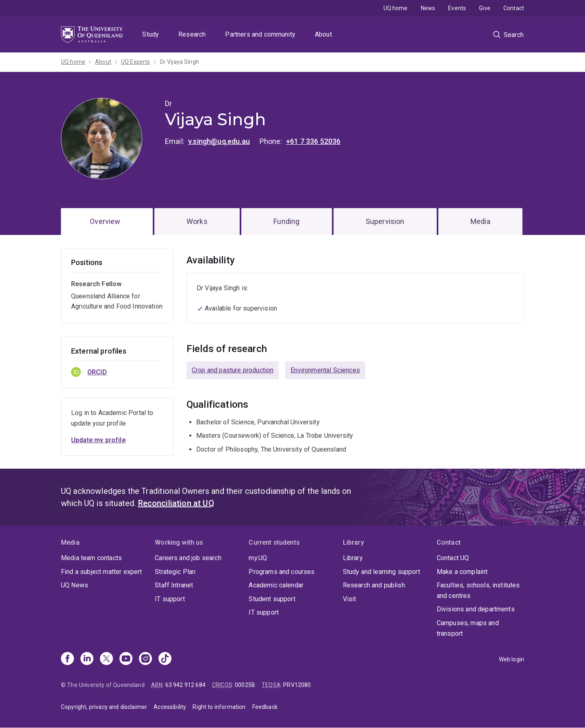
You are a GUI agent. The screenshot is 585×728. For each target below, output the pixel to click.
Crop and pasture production (233, 370)
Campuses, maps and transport (468, 628)
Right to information (219, 707)
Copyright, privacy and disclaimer (104, 707)
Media (480, 221)
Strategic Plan (175, 572)
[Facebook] (67, 659)
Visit (350, 599)
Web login (511, 659)
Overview (105, 221)
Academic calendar (276, 585)
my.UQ (258, 558)
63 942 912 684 (185, 685)
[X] (106, 659)
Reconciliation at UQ (176, 503)
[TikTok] (165, 659)
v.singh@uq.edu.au (219, 141)
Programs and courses (282, 572)
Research (192, 34)
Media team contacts (91, 558)
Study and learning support (381, 572)
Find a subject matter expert (101, 572)
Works (197, 221)
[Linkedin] (87, 659)
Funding (286, 221)
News (428, 8)
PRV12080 (297, 685)
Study (151, 34)
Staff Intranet (174, 585)
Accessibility (170, 707)
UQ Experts (136, 62)
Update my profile (98, 440)
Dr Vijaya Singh (180, 62)
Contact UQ (453, 558)
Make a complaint (462, 572)
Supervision (385, 221)
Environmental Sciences (325, 370)
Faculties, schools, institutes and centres (478, 590)
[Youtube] (126, 659)
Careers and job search (188, 558)
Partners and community (260, 34)
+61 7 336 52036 (313, 141)
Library (353, 558)
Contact (514, 8)
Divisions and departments (476, 609)
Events (457, 8)
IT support (170, 599)
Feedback (265, 707)
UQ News (75, 585)
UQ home (396, 8)
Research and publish (374, 585)
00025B (245, 685)
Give (485, 8)
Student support (272, 599)
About (323, 34)
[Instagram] (145, 659)
